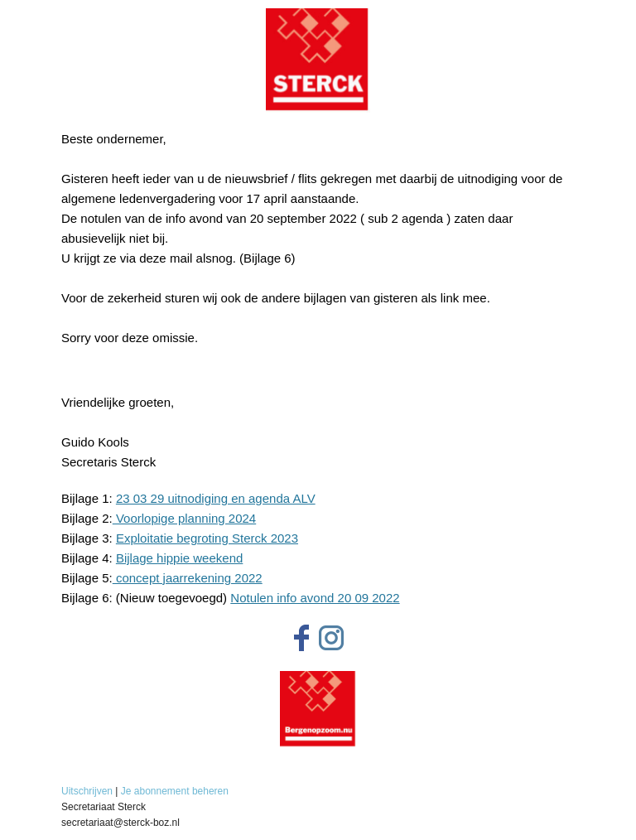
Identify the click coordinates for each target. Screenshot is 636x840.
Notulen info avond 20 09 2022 (315, 598)
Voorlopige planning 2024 (184, 518)
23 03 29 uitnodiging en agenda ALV (216, 498)
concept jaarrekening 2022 (188, 578)
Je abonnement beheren (175, 791)
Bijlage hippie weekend (179, 558)
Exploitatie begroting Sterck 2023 (207, 538)
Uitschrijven (87, 791)
